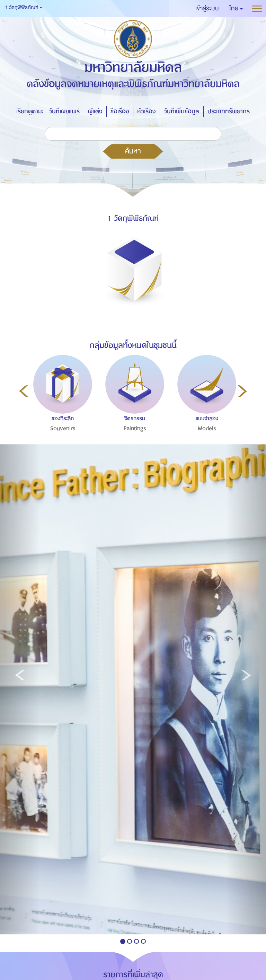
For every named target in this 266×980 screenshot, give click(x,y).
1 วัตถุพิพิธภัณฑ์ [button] (24, 7)
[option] (61, 408)
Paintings (135, 428)
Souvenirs (63, 428)
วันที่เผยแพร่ (64, 111)
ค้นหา (133, 151)
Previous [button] (24, 391)
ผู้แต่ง (95, 111)
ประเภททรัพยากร (229, 111)
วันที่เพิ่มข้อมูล (181, 111)
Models (207, 428)
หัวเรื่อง (146, 111)
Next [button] (242, 391)
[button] (236, 9)
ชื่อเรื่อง (120, 111)
